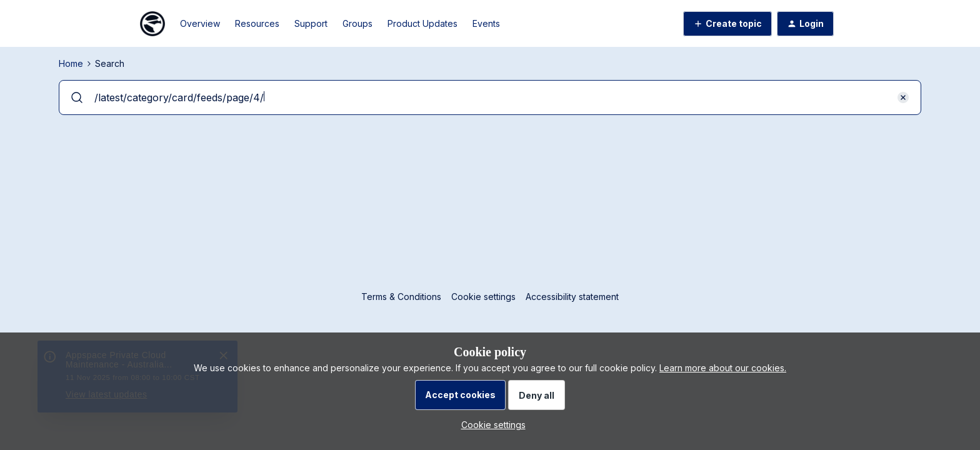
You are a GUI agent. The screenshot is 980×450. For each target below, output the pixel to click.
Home (71, 63)
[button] (727, 24)
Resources (257, 23)
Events (486, 23)
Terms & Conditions (401, 297)
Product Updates (422, 23)
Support (311, 23)
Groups (357, 23)
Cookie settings (483, 297)
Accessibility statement (572, 297)
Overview (200, 23)
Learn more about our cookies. (723, 368)
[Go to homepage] (152, 24)
